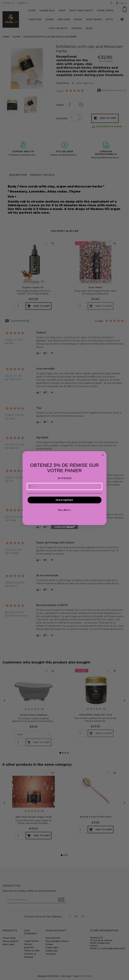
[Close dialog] (103, 455)
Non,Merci (64, 510)
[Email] (64, 486)
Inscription (64, 500)
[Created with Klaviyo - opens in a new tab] (64, 527)
